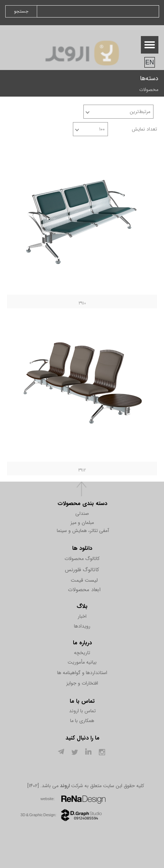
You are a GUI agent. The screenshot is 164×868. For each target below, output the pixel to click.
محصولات (149, 90)
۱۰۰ (102, 129)
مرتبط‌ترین (140, 112)
